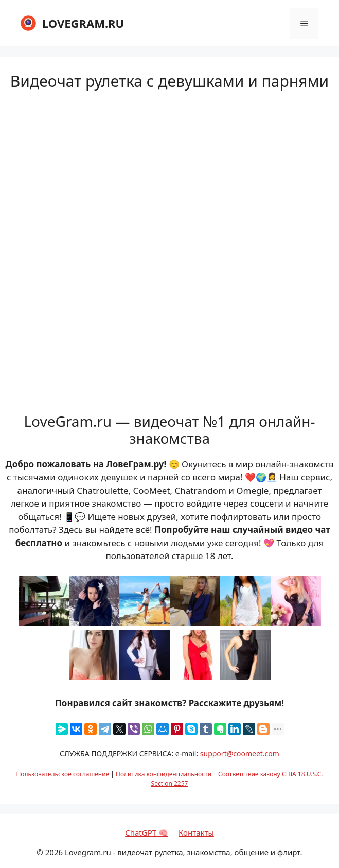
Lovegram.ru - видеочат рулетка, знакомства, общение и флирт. (184, 852)
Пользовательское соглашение (63, 774)
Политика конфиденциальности (164, 774)
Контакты (196, 832)
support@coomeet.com (240, 753)
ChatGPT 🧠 (147, 832)
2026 (54, 852)
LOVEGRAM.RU (83, 23)
